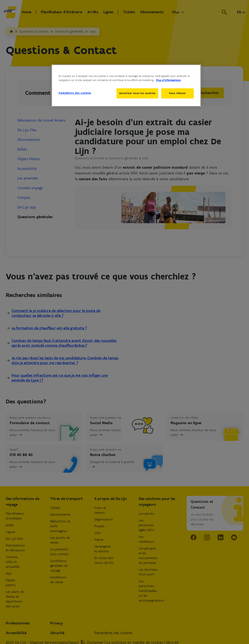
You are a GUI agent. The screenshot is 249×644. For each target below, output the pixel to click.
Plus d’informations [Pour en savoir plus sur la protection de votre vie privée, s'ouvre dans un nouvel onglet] (168, 80)
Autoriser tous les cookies (137, 93)
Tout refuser (177, 93)
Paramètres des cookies (75, 93)
